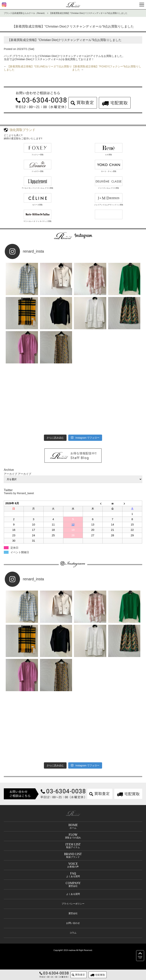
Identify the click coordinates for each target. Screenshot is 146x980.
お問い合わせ (73, 923)
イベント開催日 (20, 552)
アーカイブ (25, 474)
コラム (73, 933)
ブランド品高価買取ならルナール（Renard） (25, 13)
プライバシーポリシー (73, 904)
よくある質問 (73, 894)
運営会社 (73, 913)
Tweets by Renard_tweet (19, 493)
